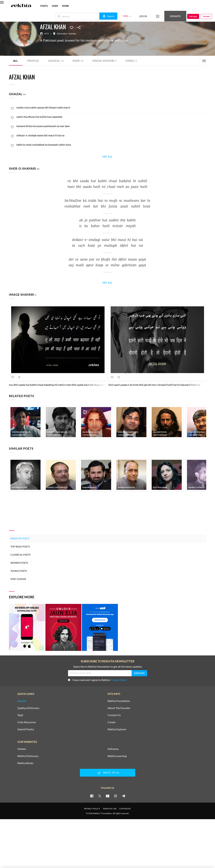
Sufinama (113, 749)
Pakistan (72, 34)
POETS (44, 6)
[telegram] (123, 796)
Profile (33, 61)
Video (131, 61)
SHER (55, 6)
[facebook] (92, 796)
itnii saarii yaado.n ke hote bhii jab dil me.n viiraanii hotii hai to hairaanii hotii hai (154, 385)
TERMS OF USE (110, 809)
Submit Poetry (26, 729)
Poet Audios (18, 579)
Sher (78, 61)
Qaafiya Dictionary (28, 708)
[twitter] (100, 796)
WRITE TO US (108, 773)
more (65, 6)
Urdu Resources (27, 722)
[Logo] (21, 6)
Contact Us (114, 715)
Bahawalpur (62, 34)
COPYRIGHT (125, 809)
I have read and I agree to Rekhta (97, 680)
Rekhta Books (25, 763)
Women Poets (19, 563)
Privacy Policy (118, 680)
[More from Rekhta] (158, 16)
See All (107, 157)
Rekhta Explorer (117, 729)
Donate (175, 16)
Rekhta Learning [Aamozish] (117, 756)
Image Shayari (105, 61)
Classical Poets (20, 555)
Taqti (20, 715)
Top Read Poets (20, 547)
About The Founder (119, 708)
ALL (15, 61)
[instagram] (116, 796)
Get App (193, 16)
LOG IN (143, 16)
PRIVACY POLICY (92, 809)
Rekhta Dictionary (28, 756)
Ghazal (56, 61)
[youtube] (108, 796)
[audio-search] (108, 16)
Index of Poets (20, 538)
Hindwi (22, 749)
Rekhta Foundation (119, 701)
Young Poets (19, 571)
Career (112, 722)
